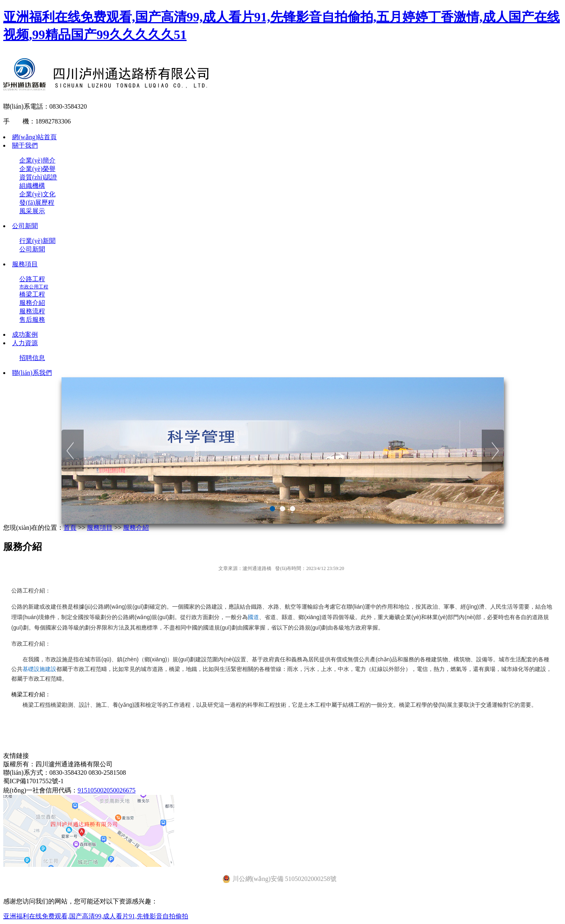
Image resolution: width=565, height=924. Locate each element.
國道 (253, 617)
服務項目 (25, 264)
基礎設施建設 (39, 669)
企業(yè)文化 (37, 194)
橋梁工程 (32, 294)
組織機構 (32, 186)
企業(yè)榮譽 (37, 169)
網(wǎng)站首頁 (34, 137)
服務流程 (32, 311)
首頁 (70, 528)
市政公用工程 (34, 287)
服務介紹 (32, 303)
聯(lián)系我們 (32, 373)
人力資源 (25, 343)
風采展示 (32, 211)
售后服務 (32, 320)
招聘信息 (32, 358)
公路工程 (32, 279)
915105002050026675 (107, 790)
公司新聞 (25, 226)
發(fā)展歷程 (37, 203)
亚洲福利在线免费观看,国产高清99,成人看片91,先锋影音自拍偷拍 (96, 916)
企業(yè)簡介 (37, 160)
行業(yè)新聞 (37, 241)
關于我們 (25, 145)
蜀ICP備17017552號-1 (33, 781)
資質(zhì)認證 (38, 177)
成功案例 (25, 334)
